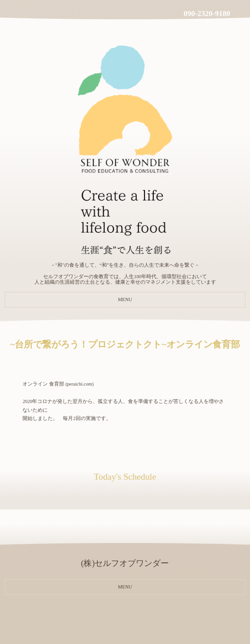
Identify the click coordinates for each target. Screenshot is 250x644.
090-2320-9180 (207, 14)
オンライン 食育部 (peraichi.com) (58, 384)
